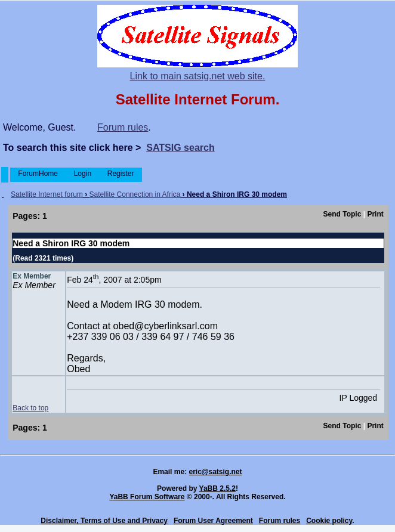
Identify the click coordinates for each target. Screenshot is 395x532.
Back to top (30, 408)
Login (82, 174)
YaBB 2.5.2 (217, 488)
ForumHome (38, 174)
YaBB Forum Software (147, 497)
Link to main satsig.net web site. (198, 76)
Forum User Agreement (213, 521)
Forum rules (123, 127)
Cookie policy (329, 521)
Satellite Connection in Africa (135, 194)
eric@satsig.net (215, 472)
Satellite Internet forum (47, 194)
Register (120, 174)
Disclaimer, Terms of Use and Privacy (104, 521)
